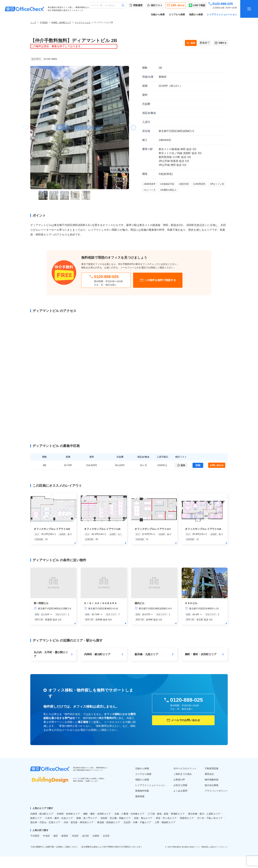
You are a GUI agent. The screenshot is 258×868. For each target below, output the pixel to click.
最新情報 (140, 796)
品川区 (86, 836)
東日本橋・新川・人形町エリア (204, 814)
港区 (56, 836)
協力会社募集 (212, 785)
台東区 (96, 836)
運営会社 (209, 774)
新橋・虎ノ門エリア (87, 818)
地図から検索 (196, 14)
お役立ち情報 (180, 785)
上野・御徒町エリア (165, 822)
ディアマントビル (83, 23)
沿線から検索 (158, 14)
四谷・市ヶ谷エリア (166, 818)
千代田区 (44, 23)
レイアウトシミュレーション (222, 14)
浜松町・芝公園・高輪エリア (116, 818)
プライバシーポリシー (216, 791)
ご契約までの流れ (183, 774)
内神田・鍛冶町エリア (42, 814)
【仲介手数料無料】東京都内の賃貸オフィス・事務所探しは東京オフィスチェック (197, 847)
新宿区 (65, 836)
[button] (133, 128)
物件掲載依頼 (212, 780)
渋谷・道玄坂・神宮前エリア (79, 822)
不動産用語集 (212, 768)
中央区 (46, 836)
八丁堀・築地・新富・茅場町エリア (166, 814)
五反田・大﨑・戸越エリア (137, 822)
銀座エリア (36, 818)
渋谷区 (75, 836)
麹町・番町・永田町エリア (97, 814)
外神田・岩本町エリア (61, 23)
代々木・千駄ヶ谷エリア (210, 818)
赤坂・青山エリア (143, 818)
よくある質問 (180, 791)
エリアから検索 (177, 14)
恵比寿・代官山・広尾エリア (45, 822)
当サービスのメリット (185, 768)
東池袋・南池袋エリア (109, 822)
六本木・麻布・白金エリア (59, 818)
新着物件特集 (142, 791)
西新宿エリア (187, 818)
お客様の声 (179, 780)
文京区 (106, 836)
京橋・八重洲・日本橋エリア (129, 814)
